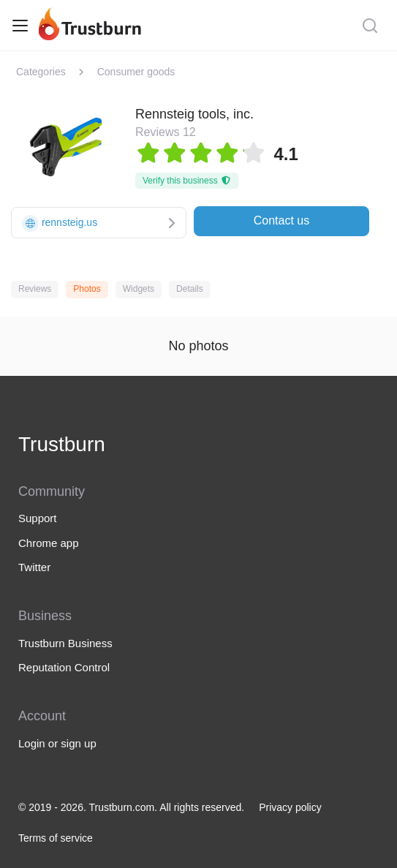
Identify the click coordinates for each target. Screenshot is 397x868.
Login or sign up (57, 743)
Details (190, 289)
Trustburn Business (65, 643)
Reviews (35, 289)
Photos (87, 289)
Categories (41, 72)
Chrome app (49, 543)
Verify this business (187, 181)
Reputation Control (64, 667)
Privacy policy (290, 807)
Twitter (34, 567)
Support (38, 518)
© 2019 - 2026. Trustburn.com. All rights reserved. (131, 807)
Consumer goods (136, 72)
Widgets (139, 289)
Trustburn (62, 444)
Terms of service (56, 838)
